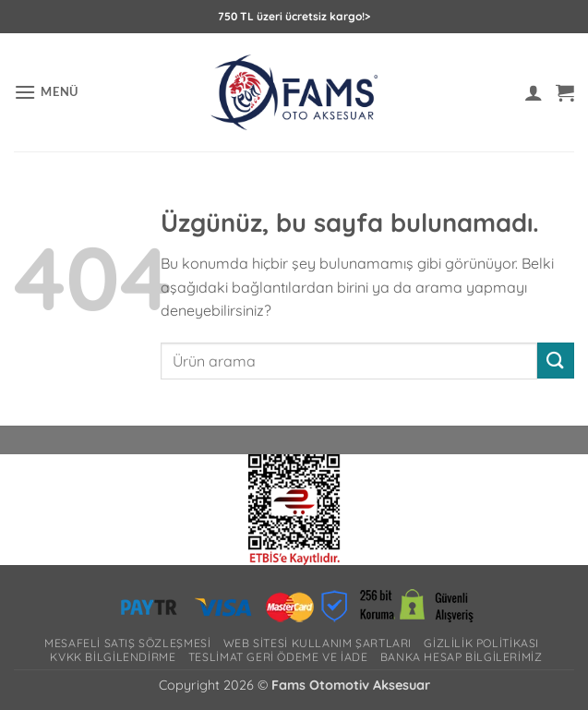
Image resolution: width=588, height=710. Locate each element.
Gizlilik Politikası (481, 643)
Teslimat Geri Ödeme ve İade (278, 657)
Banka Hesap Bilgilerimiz (462, 657)
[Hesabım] (534, 92)
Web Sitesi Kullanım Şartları (318, 643)
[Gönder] (556, 361)
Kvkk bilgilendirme (113, 657)
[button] (46, 92)
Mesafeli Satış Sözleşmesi (127, 643)
